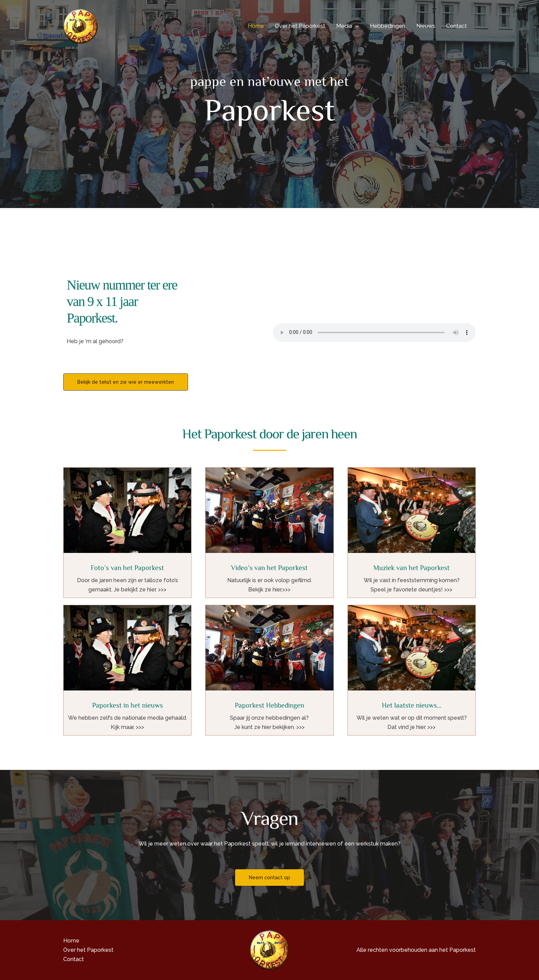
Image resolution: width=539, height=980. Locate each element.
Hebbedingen (388, 26)
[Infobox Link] (127, 533)
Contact (456, 26)
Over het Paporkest (300, 26)
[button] (355, 26)
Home (256, 26)
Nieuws (426, 26)
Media (348, 26)
